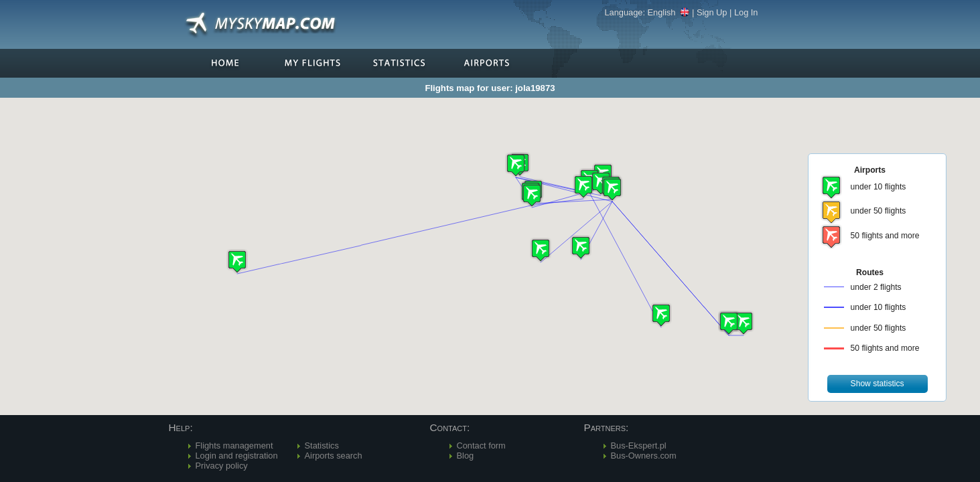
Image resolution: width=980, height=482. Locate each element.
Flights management (234, 446)
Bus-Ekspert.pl (639, 446)
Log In (746, 12)
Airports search (334, 456)
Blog (466, 456)
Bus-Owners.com (644, 456)
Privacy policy (222, 466)
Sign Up (712, 12)
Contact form (481, 446)
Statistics (322, 446)
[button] (612, 189)
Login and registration (237, 456)
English (669, 12)
